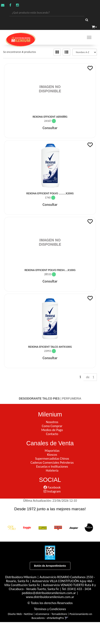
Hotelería (52, 470)
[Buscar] (87, 20)
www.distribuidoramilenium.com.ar (50, 597)
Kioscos (52, 455)
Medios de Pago (52, 430)
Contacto (52, 434)
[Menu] (89, 37)
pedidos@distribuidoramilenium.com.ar (49, 593)
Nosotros (52, 422)
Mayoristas (52, 451)
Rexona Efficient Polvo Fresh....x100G (50, 270)
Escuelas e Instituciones (52, 466)
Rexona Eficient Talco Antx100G (50, 347)
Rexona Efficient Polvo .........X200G (50, 193)
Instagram (52, 491)
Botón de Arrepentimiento (50, 566)
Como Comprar (52, 426)
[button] (94, 26)
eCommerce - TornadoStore (51, 614)
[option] (12, 528)
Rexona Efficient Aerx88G (50, 117)
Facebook (52, 487)
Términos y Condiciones (50, 609)
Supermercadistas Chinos (52, 459)
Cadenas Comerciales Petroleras (52, 463)
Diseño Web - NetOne (20, 614)
